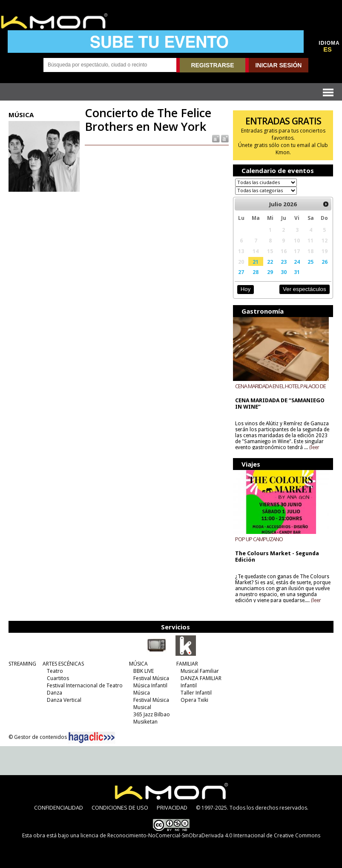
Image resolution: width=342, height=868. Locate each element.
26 (325, 262)
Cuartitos (58, 678)
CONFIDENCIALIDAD (59, 807)
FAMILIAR (187, 664)
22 (270, 262)
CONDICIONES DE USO (120, 807)
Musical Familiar (200, 671)
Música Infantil (150, 685)
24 (297, 262)
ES (328, 49)
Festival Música (151, 678)
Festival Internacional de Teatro (85, 685)
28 (256, 272)
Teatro (55, 671)
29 (270, 272)
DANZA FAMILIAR (201, 678)
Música (142, 693)
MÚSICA (138, 664)
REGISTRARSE (212, 65)
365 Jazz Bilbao (152, 714)
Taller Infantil (196, 693)
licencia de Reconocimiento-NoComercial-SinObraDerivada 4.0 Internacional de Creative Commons (200, 835)
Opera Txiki (194, 700)
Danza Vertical (64, 700)
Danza (55, 693)
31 (297, 272)
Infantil (189, 685)
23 (284, 262)
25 (310, 262)
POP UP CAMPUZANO (259, 539)
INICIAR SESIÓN (278, 65)
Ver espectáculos (305, 289)
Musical (142, 707)
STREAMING (22, 664)
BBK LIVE (144, 671)
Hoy (246, 289)
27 (241, 272)
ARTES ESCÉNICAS (63, 664)
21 (256, 262)
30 (284, 272)
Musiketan (145, 722)
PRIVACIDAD (172, 807)
